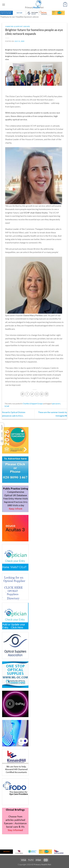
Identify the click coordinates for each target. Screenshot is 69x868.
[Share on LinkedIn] (46, 394)
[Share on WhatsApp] (23, 394)
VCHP (7, 406)
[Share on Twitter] (32, 394)
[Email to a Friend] (37, 394)
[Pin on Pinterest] (42, 394)
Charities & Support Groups (18, 26)
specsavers (56, 404)
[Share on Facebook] (27, 394)
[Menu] (4, 5)
